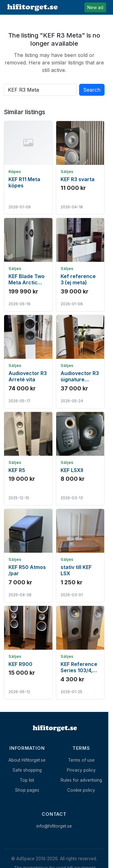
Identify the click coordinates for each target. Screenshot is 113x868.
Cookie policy (81, 790)
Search (92, 90)
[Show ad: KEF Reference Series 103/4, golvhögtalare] (80, 652)
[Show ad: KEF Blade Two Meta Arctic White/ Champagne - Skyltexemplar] (28, 265)
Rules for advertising (81, 780)
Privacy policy (81, 770)
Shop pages (27, 790)
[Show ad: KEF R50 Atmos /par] (28, 556)
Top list (27, 780)
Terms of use (81, 760)
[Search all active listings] (40, 90)
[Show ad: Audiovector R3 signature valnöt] (80, 362)
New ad (95, 7)
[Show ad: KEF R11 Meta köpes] (28, 168)
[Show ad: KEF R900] (28, 652)
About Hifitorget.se (27, 760)
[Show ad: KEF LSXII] (80, 459)
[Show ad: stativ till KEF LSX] (80, 556)
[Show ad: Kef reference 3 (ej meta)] (80, 265)
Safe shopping (27, 770)
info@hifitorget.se (54, 826)
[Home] (54, 728)
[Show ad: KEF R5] (28, 459)
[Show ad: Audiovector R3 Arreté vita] (28, 362)
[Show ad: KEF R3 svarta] (80, 168)
